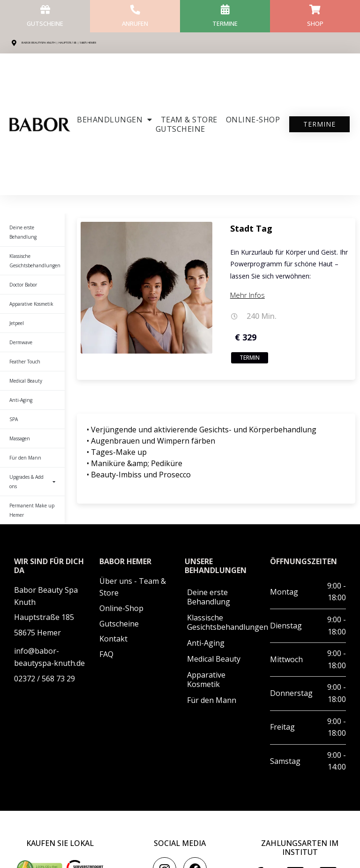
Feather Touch (25, 362)
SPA (14, 419)
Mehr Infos (247, 295)
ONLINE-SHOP (253, 120)
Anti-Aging (21, 400)
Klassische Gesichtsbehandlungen (35, 261)
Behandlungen (115, 120)
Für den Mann (25, 458)
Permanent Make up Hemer (32, 510)
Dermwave (21, 342)
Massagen (20, 438)
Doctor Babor (23, 285)
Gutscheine (45, 23)
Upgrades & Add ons (32, 482)
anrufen (135, 23)
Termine (225, 23)
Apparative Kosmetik (31, 304)
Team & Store (189, 120)
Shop (315, 23)
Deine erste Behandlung (23, 232)
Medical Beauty (26, 381)
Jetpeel (17, 323)
